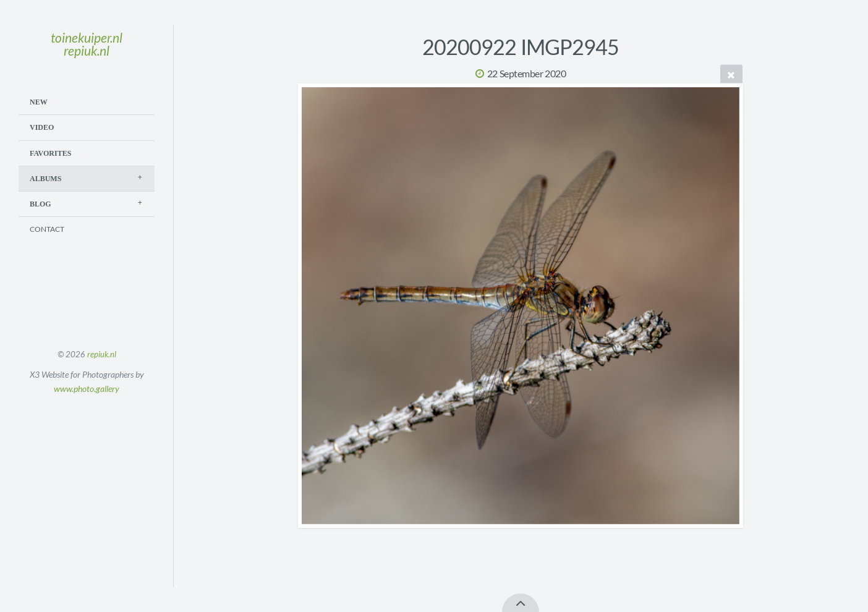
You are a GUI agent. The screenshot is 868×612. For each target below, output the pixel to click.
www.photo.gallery (87, 389)
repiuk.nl (102, 354)
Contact (47, 229)
